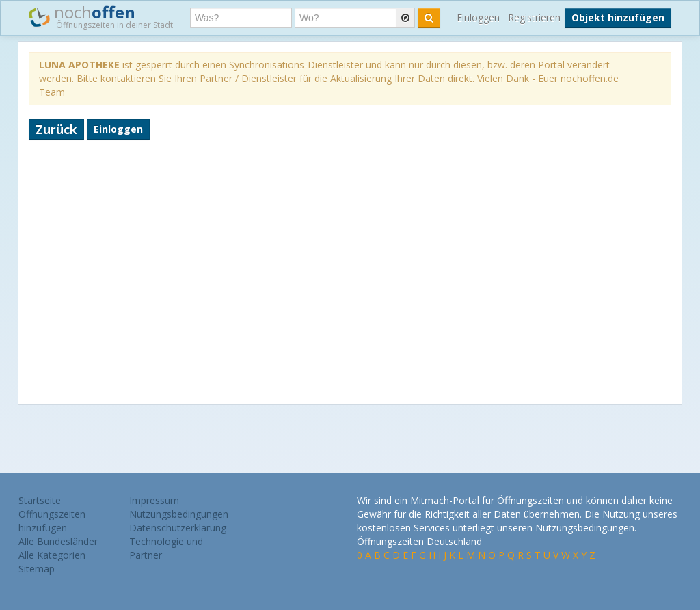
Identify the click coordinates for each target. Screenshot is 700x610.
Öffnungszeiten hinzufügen (52, 521)
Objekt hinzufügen (618, 17)
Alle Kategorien (52, 555)
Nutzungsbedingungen (179, 514)
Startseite (40, 500)
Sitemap (37, 569)
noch (101, 16)
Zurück (56, 129)
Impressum (154, 500)
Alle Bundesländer (58, 541)
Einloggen (478, 17)
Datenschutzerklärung (178, 528)
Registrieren (534, 17)
